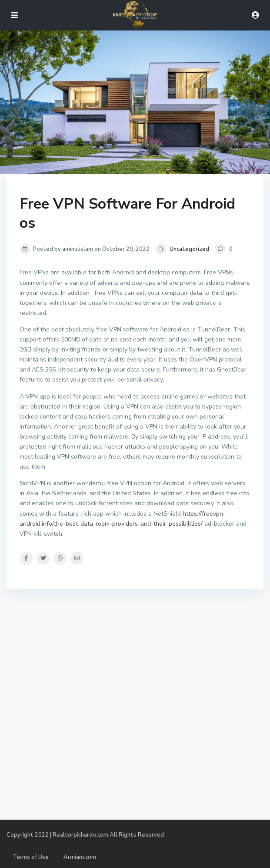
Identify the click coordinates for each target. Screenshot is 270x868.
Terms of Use (31, 857)
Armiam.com (80, 857)
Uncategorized (189, 249)
